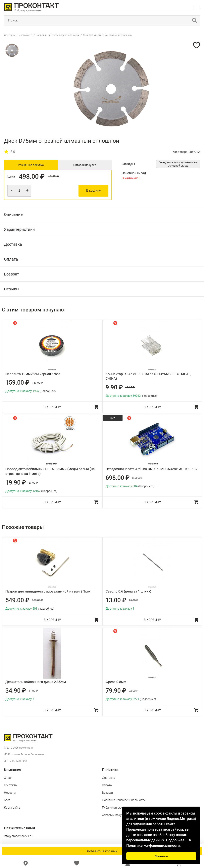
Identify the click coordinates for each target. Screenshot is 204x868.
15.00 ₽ (133, 600)
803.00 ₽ (138, 478)
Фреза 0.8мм (116, 682)
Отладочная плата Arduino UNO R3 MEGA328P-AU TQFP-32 (152, 469)
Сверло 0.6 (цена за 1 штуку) (128, 591)
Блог (7, 800)
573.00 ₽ (53, 176)
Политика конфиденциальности (124, 800)
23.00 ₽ (33, 483)
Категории (9, 35)
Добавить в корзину (102, 851)
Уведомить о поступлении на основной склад (178, 164)
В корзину (94, 191)
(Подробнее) (48, 391)
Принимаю (161, 856)
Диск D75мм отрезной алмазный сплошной (108, 35)
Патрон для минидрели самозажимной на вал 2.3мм (48, 591)
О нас (8, 778)
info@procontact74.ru (18, 836)
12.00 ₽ (130, 387)
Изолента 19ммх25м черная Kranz (33, 374)
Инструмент (26, 35)
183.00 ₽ (37, 383)
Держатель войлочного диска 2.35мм (36, 682)
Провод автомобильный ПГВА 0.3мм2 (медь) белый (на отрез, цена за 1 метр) (50, 471)
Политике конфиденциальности (153, 845)
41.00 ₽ (33, 691)
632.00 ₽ (37, 600)
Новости (10, 793)
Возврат (108, 793)
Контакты (11, 785)
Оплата (107, 785)
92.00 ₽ (133, 691)
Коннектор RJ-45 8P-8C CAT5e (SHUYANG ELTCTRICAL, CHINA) (148, 376)
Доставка (109, 778)
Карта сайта (12, 808)
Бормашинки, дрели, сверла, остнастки (58, 35)
